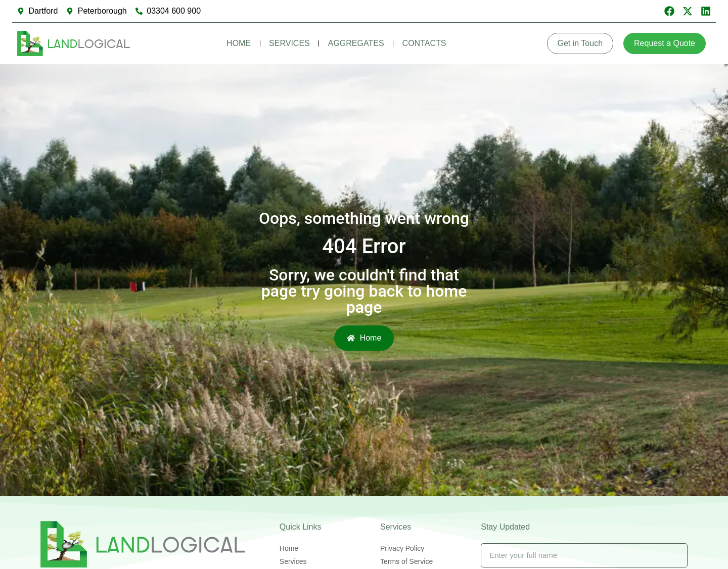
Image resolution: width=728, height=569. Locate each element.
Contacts (424, 43)
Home (239, 43)
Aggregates (356, 43)
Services (289, 43)
